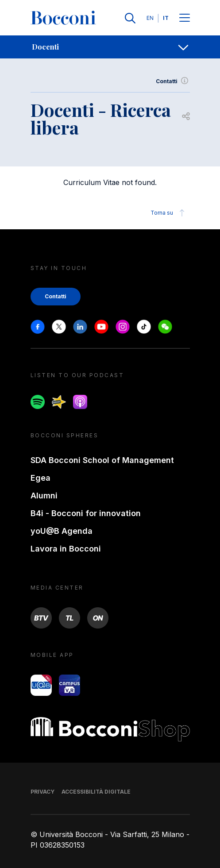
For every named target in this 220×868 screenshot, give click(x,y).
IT (166, 18)
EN (150, 18)
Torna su (169, 213)
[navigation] (110, 47)
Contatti (173, 81)
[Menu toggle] (185, 18)
